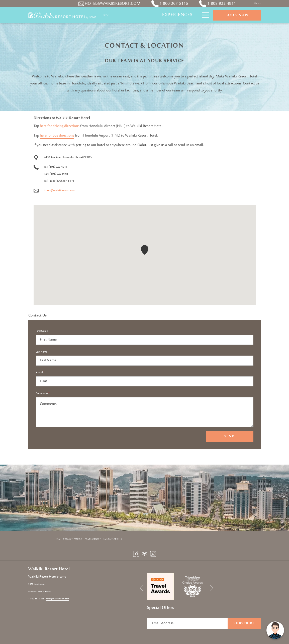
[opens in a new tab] (160, 586)
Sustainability (113, 539)
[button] (145, 250)
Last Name (42, 352)
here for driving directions (60, 126)
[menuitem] (177, 15)
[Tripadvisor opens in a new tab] (145, 554)
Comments (43, 394)
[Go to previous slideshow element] (141, 588)
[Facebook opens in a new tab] (136, 554)
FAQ (58, 539)
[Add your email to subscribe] (187, 623)
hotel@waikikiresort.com (60, 190)
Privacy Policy (73, 539)
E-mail (40, 373)
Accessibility (93, 539)
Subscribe (244, 623)
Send (230, 437)
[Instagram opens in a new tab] (153, 554)
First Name (42, 331)
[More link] (204, 15)
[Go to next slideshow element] (211, 588)
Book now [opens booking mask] (237, 15)
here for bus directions (57, 136)
